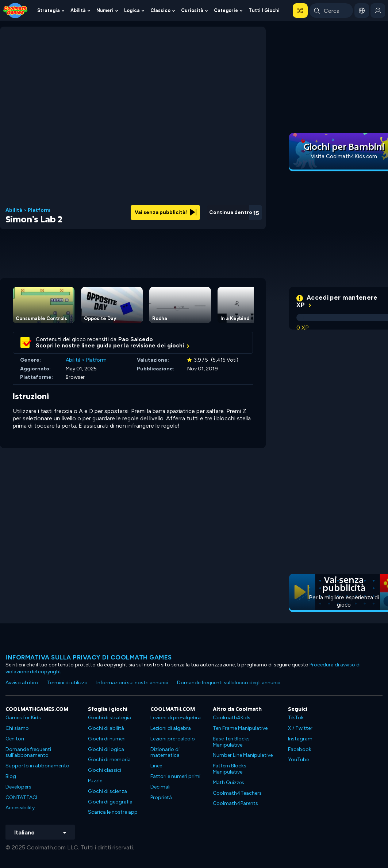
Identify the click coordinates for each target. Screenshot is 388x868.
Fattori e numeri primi (175, 776)
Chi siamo (17, 728)
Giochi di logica (106, 749)
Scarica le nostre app (113, 812)
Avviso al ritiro (22, 683)
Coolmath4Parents (235, 803)
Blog (11, 776)
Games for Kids (23, 718)
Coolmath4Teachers (237, 793)
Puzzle (95, 781)
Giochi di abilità (106, 728)
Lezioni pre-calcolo (173, 739)
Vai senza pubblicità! (166, 212)
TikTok (296, 718)
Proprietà (161, 797)
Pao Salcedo (136, 339)
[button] (300, 11)
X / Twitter (300, 728)
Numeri (105, 10)
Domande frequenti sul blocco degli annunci (229, 683)
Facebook (300, 749)
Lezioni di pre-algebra (176, 718)
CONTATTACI (21, 797)
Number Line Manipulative (243, 755)
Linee (156, 766)
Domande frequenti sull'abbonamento (28, 752)
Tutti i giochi (264, 10)
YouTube (298, 760)
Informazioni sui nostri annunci (132, 683)
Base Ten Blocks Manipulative (231, 742)
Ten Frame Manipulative (240, 728)
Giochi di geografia (110, 802)
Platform (39, 210)
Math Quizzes (228, 783)
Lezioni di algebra (171, 728)
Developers (18, 787)
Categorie (226, 10)
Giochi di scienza (107, 791)
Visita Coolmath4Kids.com (344, 156)
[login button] (378, 11)
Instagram (300, 739)
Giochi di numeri (107, 739)
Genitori (15, 739)
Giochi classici (105, 770)
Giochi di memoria (109, 760)
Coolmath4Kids (232, 718)
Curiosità (192, 10)
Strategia (49, 10)
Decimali (160, 787)
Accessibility (20, 808)
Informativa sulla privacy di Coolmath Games (89, 657)
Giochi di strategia (110, 718)
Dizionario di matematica (165, 752)
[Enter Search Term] (331, 11)
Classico (160, 10)
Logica (132, 10)
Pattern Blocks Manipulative (230, 769)
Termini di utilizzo (67, 683)
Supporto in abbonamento (37, 766)
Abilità (78, 10)
